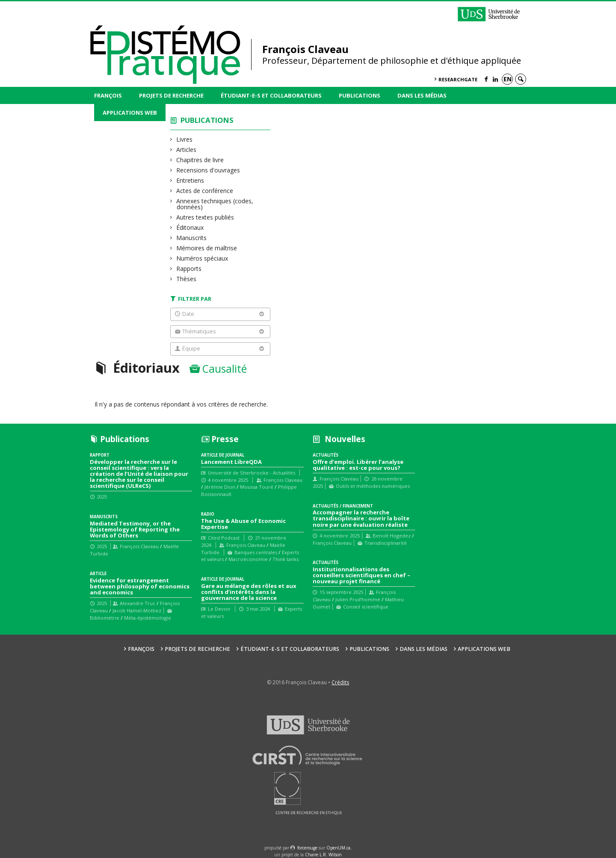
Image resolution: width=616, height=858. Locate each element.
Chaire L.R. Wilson (323, 855)
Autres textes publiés (205, 217)
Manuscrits (192, 238)
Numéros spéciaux (202, 258)
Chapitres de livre (200, 160)
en (508, 79)
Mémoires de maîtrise (207, 248)
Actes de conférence (205, 191)
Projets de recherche (171, 95)
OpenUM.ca (338, 848)
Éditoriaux (190, 227)
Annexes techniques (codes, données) (215, 204)
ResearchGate (458, 79)
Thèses (187, 279)
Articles (187, 150)
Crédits (340, 682)
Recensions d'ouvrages (208, 170)
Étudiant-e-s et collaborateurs (271, 95)
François (108, 95)
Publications (360, 95)
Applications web (130, 113)
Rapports (189, 269)
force (307, 848)
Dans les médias (422, 95)
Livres (185, 139)
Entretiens (190, 180)
